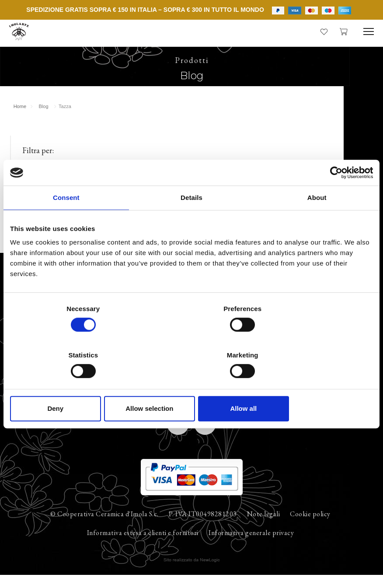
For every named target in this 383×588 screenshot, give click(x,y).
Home (21, 112)
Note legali (264, 526)
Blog (45, 112)
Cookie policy (310, 526)
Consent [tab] (66, 221)
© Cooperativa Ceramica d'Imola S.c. (104, 526)
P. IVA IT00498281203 (203, 526)
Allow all (314, 385)
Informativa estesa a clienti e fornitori (143, 545)
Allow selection (191, 385)
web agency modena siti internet (192, 572)
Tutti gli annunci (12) (49, 178)
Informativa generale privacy (251, 545)
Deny (69, 385)
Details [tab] (191, 221)
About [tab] (317, 221)
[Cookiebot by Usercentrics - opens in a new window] (335, 196)
